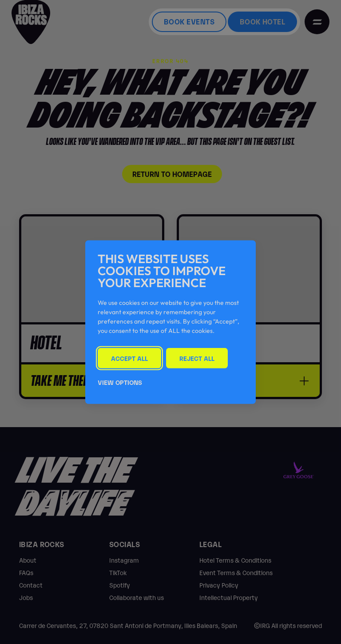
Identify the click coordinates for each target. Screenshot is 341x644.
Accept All (129, 358)
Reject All (197, 358)
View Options (120, 382)
